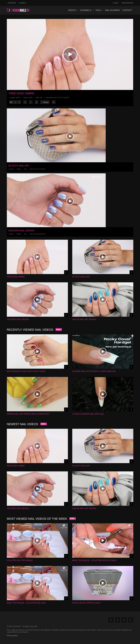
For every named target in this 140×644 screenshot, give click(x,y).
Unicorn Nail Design (18, 319)
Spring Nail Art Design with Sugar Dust (28, 414)
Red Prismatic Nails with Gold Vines (26, 371)
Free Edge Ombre (22, 93)
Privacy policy (12, 635)
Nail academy (113, 10)
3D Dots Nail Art (81, 277)
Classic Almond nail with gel (88, 414)
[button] (70, 55)
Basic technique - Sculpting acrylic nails (94, 560)
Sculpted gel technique (20, 560)
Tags (99, 10)
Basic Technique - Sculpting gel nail (26, 603)
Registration (127, 3)
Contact (127, 10)
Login (115, 3)
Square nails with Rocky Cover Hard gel (94, 371)
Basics (73, 10)
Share (45, 102)
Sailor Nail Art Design (84, 319)
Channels (87, 10)
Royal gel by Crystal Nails (86, 603)
